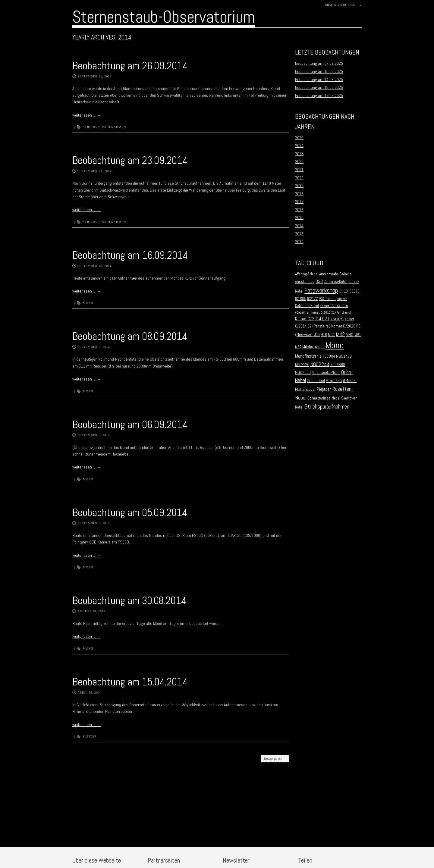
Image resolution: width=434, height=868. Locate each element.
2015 (299, 218)
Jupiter (90, 736)
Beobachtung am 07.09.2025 (319, 63)
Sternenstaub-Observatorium (164, 17)
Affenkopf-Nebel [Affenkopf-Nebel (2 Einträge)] (307, 274)
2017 (299, 202)
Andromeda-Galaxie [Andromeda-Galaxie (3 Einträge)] (335, 274)
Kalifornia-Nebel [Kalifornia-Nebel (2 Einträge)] (307, 306)
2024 (299, 146)
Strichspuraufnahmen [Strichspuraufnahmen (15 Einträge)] (327, 407)
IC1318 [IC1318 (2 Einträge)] (354, 291)
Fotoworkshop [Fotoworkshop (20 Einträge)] (321, 290)
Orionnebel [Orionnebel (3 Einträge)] (316, 381)
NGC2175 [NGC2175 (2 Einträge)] (302, 365)
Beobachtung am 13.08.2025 (319, 87)
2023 (299, 154)
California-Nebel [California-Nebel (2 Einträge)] (336, 282)
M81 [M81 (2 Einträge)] (358, 335)
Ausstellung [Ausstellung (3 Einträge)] (305, 282)
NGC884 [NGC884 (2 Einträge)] (329, 356)
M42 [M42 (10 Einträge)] (340, 334)
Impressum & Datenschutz (343, 5)
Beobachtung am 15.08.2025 (319, 71)
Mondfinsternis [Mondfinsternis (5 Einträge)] (308, 356)
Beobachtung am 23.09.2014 (130, 160)
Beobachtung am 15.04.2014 (130, 682)
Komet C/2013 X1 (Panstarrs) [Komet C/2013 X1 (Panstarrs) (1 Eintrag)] (331, 313)
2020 (299, 178)
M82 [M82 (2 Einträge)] (298, 347)
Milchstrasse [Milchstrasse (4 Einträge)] (313, 347)
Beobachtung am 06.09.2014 (130, 425)
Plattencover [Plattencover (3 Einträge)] (305, 389)
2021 (299, 170)
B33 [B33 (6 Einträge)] (319, 281)
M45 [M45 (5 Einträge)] (350, 334)
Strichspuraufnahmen (104, 127)
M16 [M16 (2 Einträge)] (324, 335)
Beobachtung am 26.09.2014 (130, 66)
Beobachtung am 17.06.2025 (319, 96)
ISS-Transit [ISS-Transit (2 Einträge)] (327, 299)
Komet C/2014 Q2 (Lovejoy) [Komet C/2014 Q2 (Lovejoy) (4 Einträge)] (319, 319)
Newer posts (275, 759)
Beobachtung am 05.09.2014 (130, 512)
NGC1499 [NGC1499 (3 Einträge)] (344, 356)
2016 (299, 210)
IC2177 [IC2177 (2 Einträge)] (313, 299)
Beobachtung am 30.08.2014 (129, 600)
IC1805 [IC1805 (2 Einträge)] (301, 299)
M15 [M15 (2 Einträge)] (317, 335)
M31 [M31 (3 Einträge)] (331, 335)
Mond (88, 303)
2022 (299, 161)
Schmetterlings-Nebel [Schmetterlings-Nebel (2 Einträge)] (324, 398)
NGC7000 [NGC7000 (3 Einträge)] (303, 373)
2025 (299, 138)
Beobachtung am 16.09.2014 (130, 255)
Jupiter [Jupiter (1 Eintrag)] (342, 299)
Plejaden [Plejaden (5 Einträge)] (324, 389)
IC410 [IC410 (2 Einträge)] (343, 291)
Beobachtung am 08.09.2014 (130, 336)
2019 (299, 186)
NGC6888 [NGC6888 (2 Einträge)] (338, 365)
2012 (299, 242)
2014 (299, 226)
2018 (299, 194)
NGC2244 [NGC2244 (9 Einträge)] (320, 364)
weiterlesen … (87, 115)
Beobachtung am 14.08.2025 (319, 80)
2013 (299, 234)
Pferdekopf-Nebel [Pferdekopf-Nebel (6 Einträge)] (341, 380)
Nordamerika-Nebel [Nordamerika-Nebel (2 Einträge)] (326, 373)
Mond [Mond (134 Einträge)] (335, 345)
